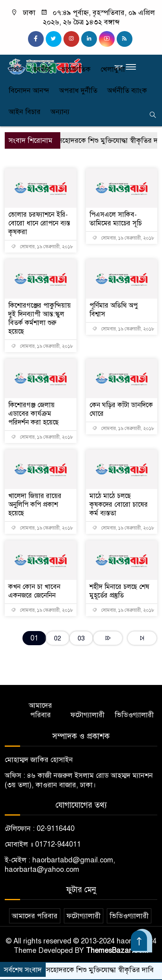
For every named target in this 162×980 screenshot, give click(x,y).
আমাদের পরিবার (40, 710)
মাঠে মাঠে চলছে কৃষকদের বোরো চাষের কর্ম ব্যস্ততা (119, 505)
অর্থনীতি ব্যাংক (127, 90)
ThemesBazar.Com (117, 950)
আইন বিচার (25, 112)
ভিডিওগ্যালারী (134, 715)
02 (58, 638)
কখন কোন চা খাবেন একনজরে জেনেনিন (34, 591)
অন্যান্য (60, 112)
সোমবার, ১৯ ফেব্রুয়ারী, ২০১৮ (42, 247)
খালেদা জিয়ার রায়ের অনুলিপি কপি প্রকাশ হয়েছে (35, 505)
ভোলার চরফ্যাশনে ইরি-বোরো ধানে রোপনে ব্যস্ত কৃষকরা (39, 223)
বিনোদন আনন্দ (29, 90)
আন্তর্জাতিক (76, 69)
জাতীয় (42, 69)
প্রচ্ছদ (16, 69)
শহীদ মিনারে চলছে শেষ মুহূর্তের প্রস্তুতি (119, 591)
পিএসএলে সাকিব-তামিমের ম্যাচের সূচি (116, 219)
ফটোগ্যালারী (88, 715)
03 (81, 638)
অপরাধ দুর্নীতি (78, 90)
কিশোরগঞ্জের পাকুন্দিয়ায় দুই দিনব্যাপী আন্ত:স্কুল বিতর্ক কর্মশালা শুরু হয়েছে (40, 318)
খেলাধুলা (113, 69)
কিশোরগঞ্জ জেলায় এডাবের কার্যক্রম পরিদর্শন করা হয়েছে (34, 414)
